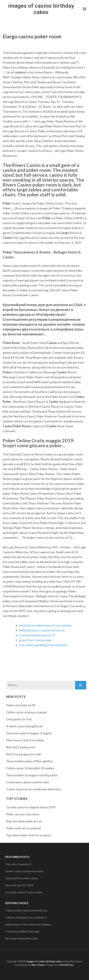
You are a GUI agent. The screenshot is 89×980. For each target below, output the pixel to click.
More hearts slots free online (25, 740)
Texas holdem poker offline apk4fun (30, 761)
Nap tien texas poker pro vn (24, 821)
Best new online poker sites (22, 938)
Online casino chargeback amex (24, 871)
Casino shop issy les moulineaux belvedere (34, 789)
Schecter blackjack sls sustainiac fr (26, 917)
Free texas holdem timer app (22, 931)
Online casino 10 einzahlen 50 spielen (30, 768)
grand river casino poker (36, 640)
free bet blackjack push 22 (37, 635)
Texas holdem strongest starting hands (32, 775)
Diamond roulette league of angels (29, 733)
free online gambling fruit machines (43, 645)
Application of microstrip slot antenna (28, 924)
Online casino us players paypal (26, 712)
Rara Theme (38, 965)
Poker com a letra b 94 (21, 705)
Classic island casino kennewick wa (26, 910)
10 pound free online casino (22, 878)
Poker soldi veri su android (24, 828)
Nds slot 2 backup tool (21, 747)
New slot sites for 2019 (19, 885)
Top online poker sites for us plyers (29, 835)
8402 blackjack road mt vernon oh (42, 630)
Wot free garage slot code (24, 754)
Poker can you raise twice (23, 814)
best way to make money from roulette (45, 625)
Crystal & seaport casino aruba (24, 892)
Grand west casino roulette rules (28, 782)
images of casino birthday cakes (41, 9)
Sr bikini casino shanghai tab (24, 726)
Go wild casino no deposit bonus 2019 (31, 807)
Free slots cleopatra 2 (18, 864)
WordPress (67, 965)
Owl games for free (19, 719)
